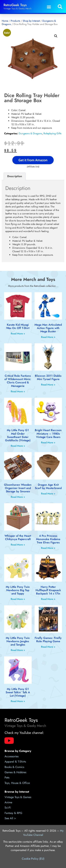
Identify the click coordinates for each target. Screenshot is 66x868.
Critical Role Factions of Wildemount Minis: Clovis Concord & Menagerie (18, 381)
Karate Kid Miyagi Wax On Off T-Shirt (18, 326)
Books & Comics (14, 767)
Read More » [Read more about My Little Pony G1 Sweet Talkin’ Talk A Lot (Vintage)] (18, 701)
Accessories (12, 756)
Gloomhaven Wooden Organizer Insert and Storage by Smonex (18, 488)
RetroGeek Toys (15, 5)
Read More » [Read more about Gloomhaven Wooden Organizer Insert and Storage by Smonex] (18, 497)
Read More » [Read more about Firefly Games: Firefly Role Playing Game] (48, 647)
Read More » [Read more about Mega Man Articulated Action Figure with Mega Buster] (48, 337)
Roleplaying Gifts (52, 133)
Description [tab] (15, 176)
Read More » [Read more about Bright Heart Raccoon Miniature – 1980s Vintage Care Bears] (48, 442)
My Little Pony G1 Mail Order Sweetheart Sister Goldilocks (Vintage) (18, 435)
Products (15, 21)
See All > (10, 818)
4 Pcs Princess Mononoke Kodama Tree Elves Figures (48, 539)
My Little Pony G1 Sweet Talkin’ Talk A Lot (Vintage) (18, 692)
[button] (49, 7)
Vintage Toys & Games (18, 797)
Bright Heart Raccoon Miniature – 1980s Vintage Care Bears (48, 433)
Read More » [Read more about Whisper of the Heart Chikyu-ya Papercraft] (18, 545)
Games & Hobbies (15, 772)
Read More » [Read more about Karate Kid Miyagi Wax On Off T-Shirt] (18, 334)
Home (5, 21)
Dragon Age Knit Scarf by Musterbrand (48, 486)
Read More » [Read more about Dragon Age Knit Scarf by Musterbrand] (48, 494)
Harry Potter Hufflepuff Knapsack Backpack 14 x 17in (48, 590)
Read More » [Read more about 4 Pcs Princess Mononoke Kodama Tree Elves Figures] (48, 548)
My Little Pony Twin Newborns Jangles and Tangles (18, 641)
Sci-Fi (8, 808)
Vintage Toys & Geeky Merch (18, 8)
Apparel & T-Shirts (15, 762)
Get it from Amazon (33, 160)
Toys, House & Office (17, 783)
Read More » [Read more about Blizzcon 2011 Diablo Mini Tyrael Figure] (48, 385)
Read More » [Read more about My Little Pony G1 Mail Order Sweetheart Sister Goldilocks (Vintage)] (18, 446)
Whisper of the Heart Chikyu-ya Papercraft (18, 537)
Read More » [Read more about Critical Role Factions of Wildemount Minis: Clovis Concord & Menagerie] (18, 391)
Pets (7, 777)
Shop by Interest (31, 21)
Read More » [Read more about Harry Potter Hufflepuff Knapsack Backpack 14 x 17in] (48, 599)
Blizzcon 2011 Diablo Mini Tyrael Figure (48, 377)
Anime (8, 802)
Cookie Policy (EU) (33, 859)
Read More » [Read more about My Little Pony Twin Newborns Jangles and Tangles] (18, 650)
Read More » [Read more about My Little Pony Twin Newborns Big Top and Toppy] (18, 599)
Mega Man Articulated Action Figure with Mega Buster (48, 328)
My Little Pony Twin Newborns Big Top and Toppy (18, 590)
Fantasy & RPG (13, 813)
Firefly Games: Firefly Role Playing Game (48, 640)
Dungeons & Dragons (30, 133)
